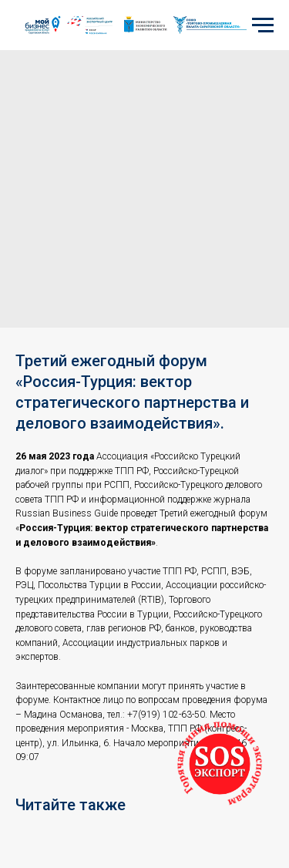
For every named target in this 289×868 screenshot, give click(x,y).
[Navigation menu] (263, 25)
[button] (220, 764)
